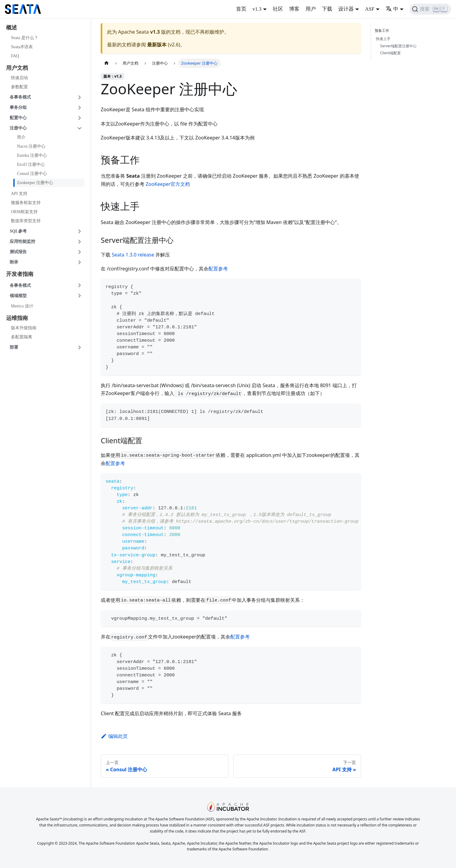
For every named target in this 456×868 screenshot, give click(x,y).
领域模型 (18, 296)
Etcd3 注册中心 (31, 164)
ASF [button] (370, 9)
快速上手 (383, 39)
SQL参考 (18, 231)
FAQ (15, 56)
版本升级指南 (24, 328)
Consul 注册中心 (32, 174)
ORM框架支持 (24, 212)
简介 (21, 137)
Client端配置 (390, 53)
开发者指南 (20, 274)
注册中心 (18, 128)
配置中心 (18, 118)
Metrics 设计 (22, 306)
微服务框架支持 (26, 203)
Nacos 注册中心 (31, 146)
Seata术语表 (22, 47)
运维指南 (17, 318)
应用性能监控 (22, 241)
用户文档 (17, 68)
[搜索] (430, 9)
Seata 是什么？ (25, 38)
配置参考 (218, 269)
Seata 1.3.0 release (133, 255)
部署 (14, 347)
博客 (294, 9)
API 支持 (19, 194)
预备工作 (383, 30)
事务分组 (18, 107)
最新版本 (157, 45)
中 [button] (392, 9)
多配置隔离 (22, 337)
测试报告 (18, 252)
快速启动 (19, 78)
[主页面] (106, 63)
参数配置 (19, 87)
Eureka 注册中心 (32, 155)
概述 (12, 28)
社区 (278, 9)
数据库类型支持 (26, 221)
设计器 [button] (346, 9)
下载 (327, 9)
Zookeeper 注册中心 (35, 183)
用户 (311, 9)
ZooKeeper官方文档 (168, 184)
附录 (14, 262)
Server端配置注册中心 (398, 46)
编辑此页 (114, 736)
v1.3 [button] (257, 9)
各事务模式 (20, 97)
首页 (241, 9)
